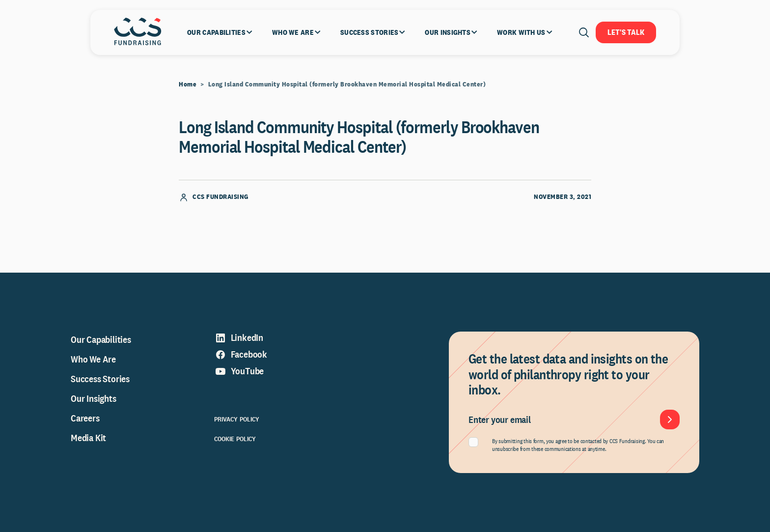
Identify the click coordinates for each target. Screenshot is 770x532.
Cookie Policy (235, 439)
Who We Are (93, 359)
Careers (85, 418)
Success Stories (100, 379)
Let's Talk (626, 32)
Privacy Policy (237, 419)
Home (188, 84)
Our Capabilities (101, 339)
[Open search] (584, 32)
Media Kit (88, 438)
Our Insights (94, 398)
